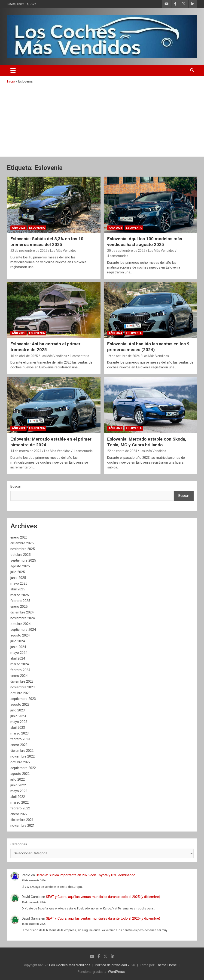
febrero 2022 (20, 808)
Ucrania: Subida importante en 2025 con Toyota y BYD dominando (86, 875)
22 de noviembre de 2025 (29, 251)
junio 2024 (18, 647)
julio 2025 (18, 572)
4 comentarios (118, 256)
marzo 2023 (20, 733)
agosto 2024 (20, 635)
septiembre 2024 (23, 630)
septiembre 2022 (23, 768)
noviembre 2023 (23, 687)
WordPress (116, 972)
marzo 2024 (20, 664)
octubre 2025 (20, 555)
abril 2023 (18, 728)
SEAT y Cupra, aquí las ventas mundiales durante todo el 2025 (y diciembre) (103, 897)
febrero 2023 (20, 739)
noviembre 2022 (23, 756)
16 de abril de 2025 (24, 356)
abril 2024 (18, 658)
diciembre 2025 (22, 543)
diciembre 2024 (22, 612)
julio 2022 (18, 779)
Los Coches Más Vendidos (70, 965)
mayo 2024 (19, 653)
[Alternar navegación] (13, 70)
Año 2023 (115, 428)
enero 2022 (19, 814)
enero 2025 (19, 607)
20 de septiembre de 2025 (126, 251)
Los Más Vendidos (63, 251)
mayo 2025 (19, 583)
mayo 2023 (19, 722)
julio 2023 (18, 710)
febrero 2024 (20, 670)
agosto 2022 (20, 774)
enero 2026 (19, 537)
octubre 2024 (20, 624)
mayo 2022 (19, 791)
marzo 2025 (20, 595)
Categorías (19, 844)
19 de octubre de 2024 (123, 356)
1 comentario (79, 356)
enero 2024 (19, 676)
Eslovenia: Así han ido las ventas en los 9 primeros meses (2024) (148, 347)
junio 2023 (18, 716)
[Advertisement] (102, 118)
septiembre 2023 (23, 699)
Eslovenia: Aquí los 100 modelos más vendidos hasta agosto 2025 (145, 242)
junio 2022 (18, 785)
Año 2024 (115, 333)
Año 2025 (18, 228)
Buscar (16, 486)
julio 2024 (18, 641)
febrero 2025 (20, 601)
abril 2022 (18, 797)
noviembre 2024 (23, 618)
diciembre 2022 (22, 751)
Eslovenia (37, 228)
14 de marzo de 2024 (26, 451)
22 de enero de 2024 (122, 451)
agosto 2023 (20, 705)
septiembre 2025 (23, 560)
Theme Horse (166, 965)
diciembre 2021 (22, 820)
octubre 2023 (20, 693)
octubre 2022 (20, 762)
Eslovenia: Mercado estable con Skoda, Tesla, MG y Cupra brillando (147, 442)
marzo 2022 (20, 802)
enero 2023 (19, 745)
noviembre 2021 (23, 826)
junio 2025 (18, 578)
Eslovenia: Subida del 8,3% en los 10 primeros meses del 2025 (47, 242)
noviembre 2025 (23, 549)
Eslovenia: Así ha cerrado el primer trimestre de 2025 (45, 347)
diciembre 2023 (22, 681)
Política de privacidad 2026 (115, 965)
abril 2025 (18, 589)
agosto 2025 (20, 566)
